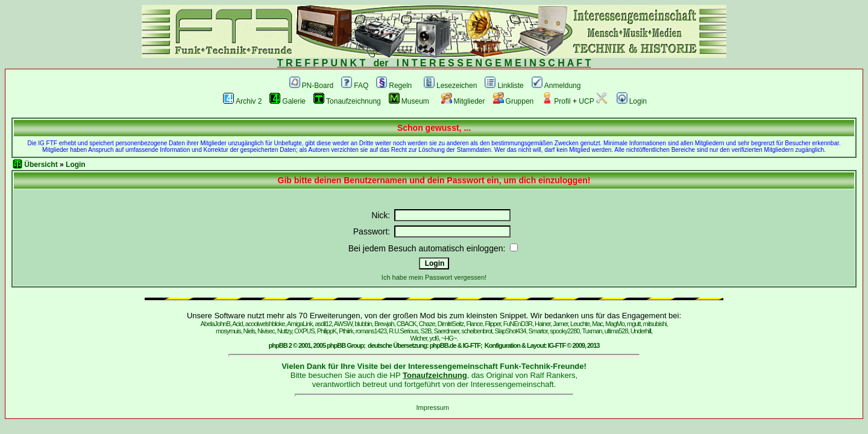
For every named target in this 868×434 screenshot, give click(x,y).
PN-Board (312, 86)
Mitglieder (463, 101)
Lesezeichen (450, 86)
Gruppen (514, 101)
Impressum (433, 407)
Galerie (288, 101)
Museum (409, 101)
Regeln (394, 86)
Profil (556, 101)
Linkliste (504, 86)
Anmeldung (556, 86)
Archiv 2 (242, 101)
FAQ (355, 86)
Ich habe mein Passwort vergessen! (434, 277)
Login (632, 101)
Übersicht (41, 165)
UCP (593, 101)
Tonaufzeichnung (347, 101)
